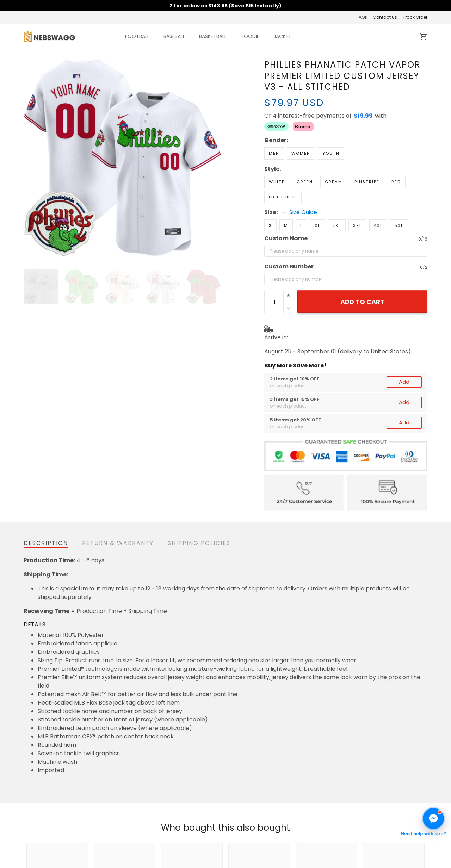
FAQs (362, 17)
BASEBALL (174, 36)
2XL (337, 201)
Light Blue (283, 172)
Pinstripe (367, 157)
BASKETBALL (213, 36)
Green (305, 157)
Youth (331, 129)
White (277, 157)
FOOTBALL (137, 36)
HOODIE (250, 36)
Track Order (415, 17)
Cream (334, 157)
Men (274, 129)
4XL (378, 201)
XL (317, 201)
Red (396, 157)
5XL (399, 201)
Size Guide (303, 188)
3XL (357, 201)
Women (301, 129)
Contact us (385, 17)
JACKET (282, 36)
